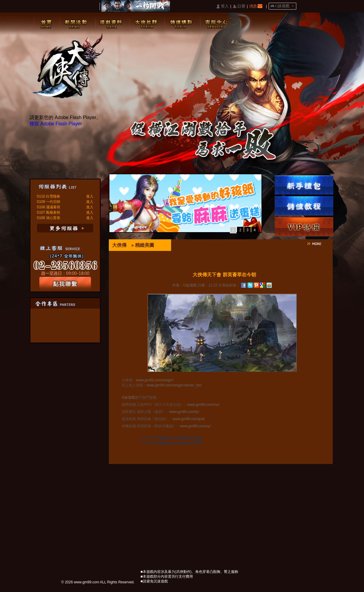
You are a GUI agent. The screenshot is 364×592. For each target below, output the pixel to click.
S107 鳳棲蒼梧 (48, 212)
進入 (90, 196)
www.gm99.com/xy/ (195, 426)
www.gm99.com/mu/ (203, 405)
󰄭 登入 (222, 6)
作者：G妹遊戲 (184, 285)
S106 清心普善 (48, 218)
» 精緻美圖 (143, 245)
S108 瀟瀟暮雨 (48, 207)
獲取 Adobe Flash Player (56, 124)
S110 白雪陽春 (48, 196)
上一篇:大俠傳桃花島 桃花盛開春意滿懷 (171, 438)
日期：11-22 (208, 285)
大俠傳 (119, 245)
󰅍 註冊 (239, 6)
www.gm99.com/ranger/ (155, 380)
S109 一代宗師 (48, 202)
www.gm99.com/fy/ (184, 412)
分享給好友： (229, 285)
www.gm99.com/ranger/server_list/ (174, 385)
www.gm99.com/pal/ (189, 419)
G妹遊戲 (128, 397)
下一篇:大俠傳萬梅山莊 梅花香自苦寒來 (171, 443)
